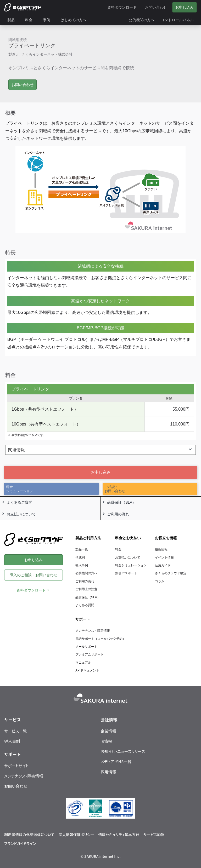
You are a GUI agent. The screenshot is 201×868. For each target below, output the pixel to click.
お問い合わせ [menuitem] (156, 7)
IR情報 (106, 741)
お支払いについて (128, 557)
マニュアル (83, 663)
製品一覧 (82, 549)
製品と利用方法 (88, 538)
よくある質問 (85, 605)
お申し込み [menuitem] (185, 7)
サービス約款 (154, 835)
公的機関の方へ (86, 573)
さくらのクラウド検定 (171, 573)
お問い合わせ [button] (23, 85)
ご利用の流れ (85, 581)
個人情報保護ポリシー (76, 835)
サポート (83, 619)
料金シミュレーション (20, 489)
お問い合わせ (16, 786)
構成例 (80, 557)
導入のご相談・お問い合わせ (33, 575)
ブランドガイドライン (20, 843)
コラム (160, 581)
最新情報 (161, 549)
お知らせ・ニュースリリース (123, 751)
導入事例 (82, 565)
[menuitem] (13, 20)
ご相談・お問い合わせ (115, 489)
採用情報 (108, 772)
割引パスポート (126, 573)
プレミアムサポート (90, 654)
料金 (118, 549)
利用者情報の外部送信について (29, 835)
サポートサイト (16, 766)
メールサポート (86, 647)
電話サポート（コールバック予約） (100, 639)
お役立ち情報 (166, 538)
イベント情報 (164, 557)
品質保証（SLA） (88, 597)
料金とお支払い (128, 538)
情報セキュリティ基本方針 (119, 835)
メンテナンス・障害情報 (93, 631)
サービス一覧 (15, 731)
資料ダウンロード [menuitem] (122, 7)
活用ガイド (163, 565)
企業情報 (108, 731)
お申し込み (101, 472)
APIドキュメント (87, 670)
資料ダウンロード (31, 590)
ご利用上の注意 (86, 589)
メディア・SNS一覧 (116, 761)
